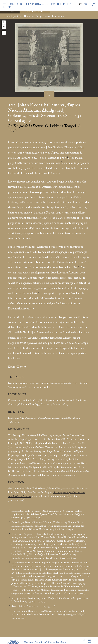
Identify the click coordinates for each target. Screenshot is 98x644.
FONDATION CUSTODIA (37, 6)
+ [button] (4, 23)
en (85, 5)
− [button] (4, 27)
